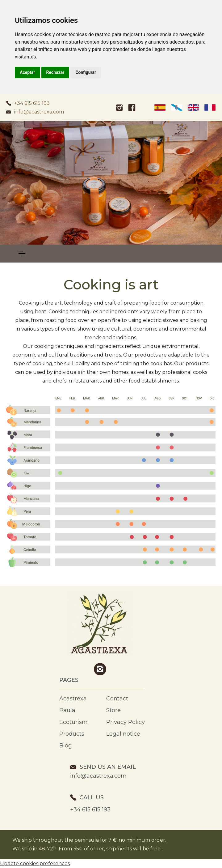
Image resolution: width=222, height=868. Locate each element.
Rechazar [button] (55, 72)
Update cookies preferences (35, 864)
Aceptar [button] (27, 72)
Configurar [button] (86, 72)
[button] (22, 254)
